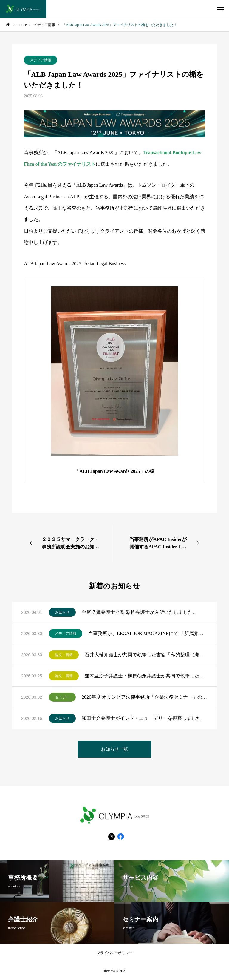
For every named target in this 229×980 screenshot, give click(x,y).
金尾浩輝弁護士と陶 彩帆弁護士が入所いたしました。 (140, 612)
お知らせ (62, 612)
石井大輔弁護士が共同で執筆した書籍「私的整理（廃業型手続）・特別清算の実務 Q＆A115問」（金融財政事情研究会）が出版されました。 (146, 655)
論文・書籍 (64, 655)
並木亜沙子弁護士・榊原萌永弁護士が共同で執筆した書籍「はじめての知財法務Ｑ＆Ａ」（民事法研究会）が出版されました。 (146, 676)
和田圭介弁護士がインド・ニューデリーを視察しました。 (144, 718)
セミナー (62, 697)
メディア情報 (41, 60)
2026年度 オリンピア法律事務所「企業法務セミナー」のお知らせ (145, 697)
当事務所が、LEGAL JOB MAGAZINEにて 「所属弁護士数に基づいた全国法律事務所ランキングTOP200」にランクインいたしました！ (148, 633)
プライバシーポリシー (114, 953)
